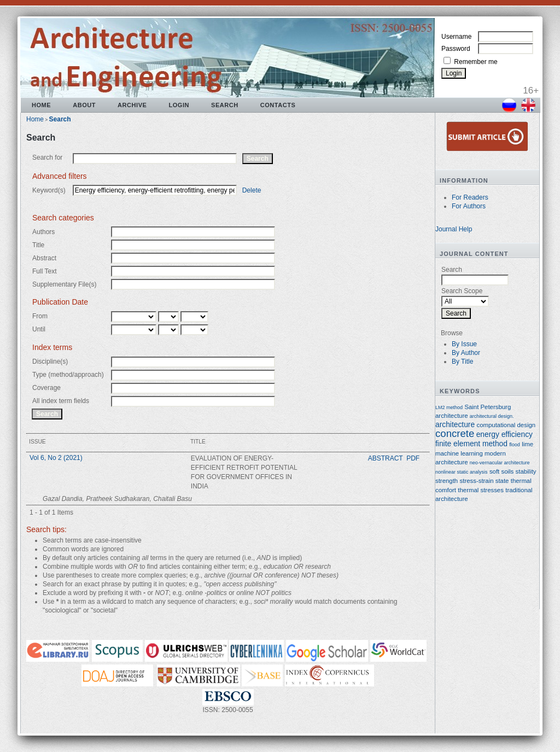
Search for (47, 158)
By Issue (464, 344)
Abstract (44, 258)
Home (41, 105)
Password (456, 49)
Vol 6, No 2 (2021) (56, 458)
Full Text (44, 271)
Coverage (46, 388)
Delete (252, 190)
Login (179, 105)
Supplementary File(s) (64, 284)
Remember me (476, 62)
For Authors (469, 206)
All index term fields (61, 401)
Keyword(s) (49, 190)
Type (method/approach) (68, 375)
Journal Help (454, 229)
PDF (413, 458)
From (40, 316)
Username (456, 37)
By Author (466, 353)
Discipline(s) (50, 362)
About (84, 105)
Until (39, 329)
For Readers (470, 197)
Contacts (278, 105)
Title (38, 245)
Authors (43, 232)
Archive (132, 105)
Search (225, 105)
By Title (462, 362)
